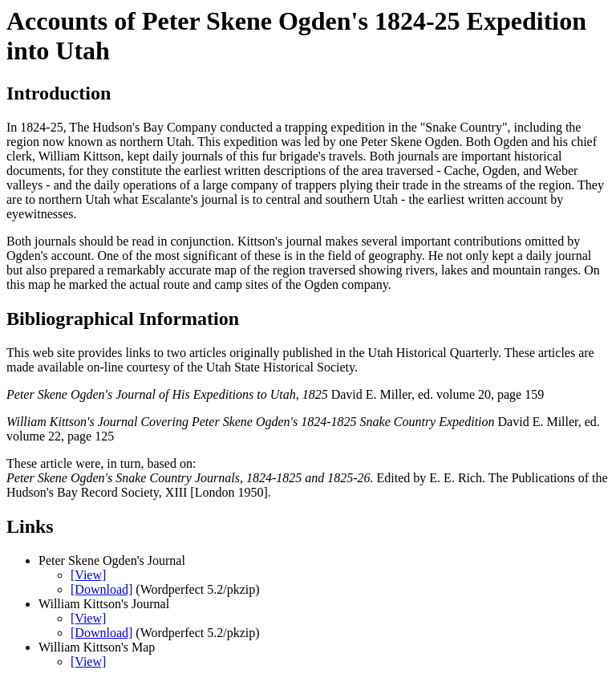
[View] (88, 575)
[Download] (101, 589)
